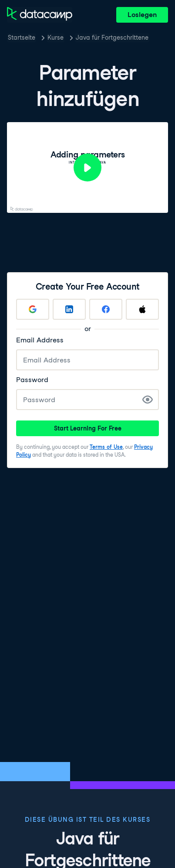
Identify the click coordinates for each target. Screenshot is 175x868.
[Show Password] (148, 400)
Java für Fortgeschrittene (112, 38)
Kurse (56, 38)
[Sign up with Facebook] (106, 309)
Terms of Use (106, 447)
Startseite (22, 38)
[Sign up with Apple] (142, 309)
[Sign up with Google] (33, 309)
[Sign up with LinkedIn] (69, 309)
